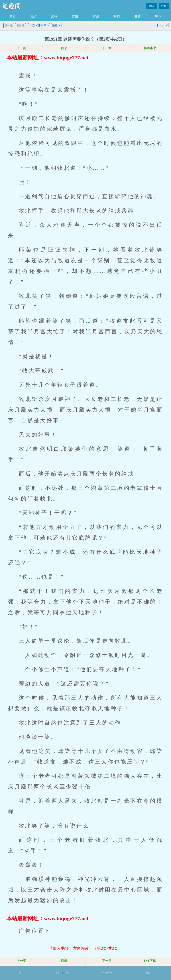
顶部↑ (149, 973)
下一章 (107, 48)
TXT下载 (150, 961)
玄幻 (33, 17)
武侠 (54, 17)
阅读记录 (107, 973)
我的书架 (63, 973)
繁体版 (9, 26)
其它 (138, 17)
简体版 (20, 26)
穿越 (96, 17)
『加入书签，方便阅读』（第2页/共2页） (85, 948)
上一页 (21, 48)
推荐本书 (150, 48)
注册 (164, 6)
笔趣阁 (12, 6)
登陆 (152, 6)
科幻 (117, 17)
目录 (64, 48)
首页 (13, 17)
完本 (158, 17)
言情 (75, 17)
